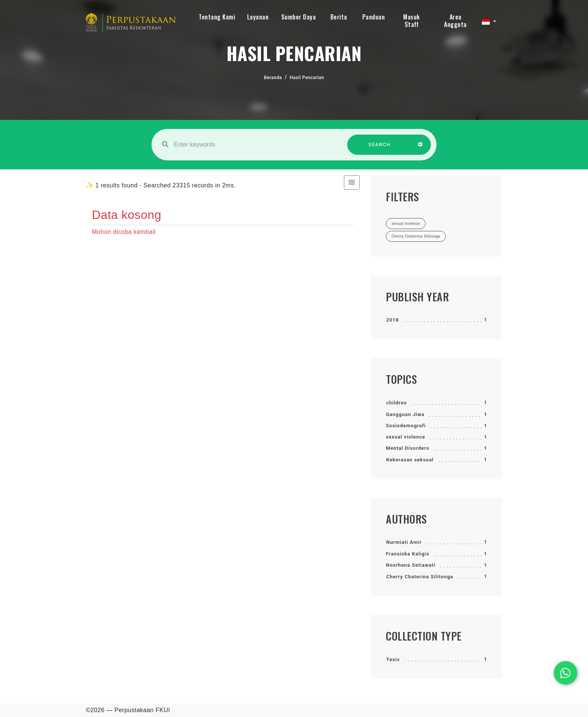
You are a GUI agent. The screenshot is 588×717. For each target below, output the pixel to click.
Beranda (273, 78)
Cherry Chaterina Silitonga (420, 577)
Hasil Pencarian (307, 78)
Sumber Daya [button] (299, 17)
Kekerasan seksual (410, 460)
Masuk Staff (412, 21)
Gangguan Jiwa (405, 414)
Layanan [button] (258, 17)
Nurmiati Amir (404, 542)
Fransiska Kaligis (408, 554)
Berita (339, 17)
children (397, 403)
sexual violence (406, 437)
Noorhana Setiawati (411, 565)
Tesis (393, 659)
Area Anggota (455, 21)
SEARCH (379, 148)
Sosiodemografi (406, 426)
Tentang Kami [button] (217, 17)
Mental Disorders (408, 448)
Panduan (374, 17)
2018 (393, 320)
